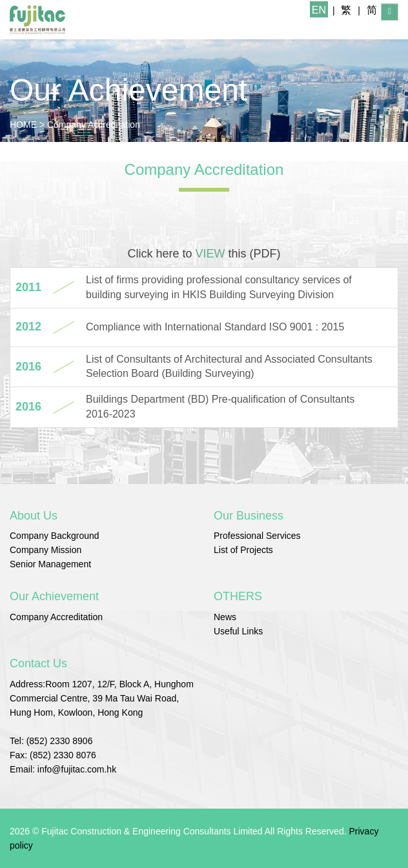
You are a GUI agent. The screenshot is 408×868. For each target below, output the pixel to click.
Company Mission (46, 550)
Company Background (55, 536)
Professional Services (257, 536)
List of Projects (243, 550)
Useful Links (238, 631)
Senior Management (50, 564)
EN (319, 10)
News (225, 617)
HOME (23, 125)
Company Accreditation (94, 125)
